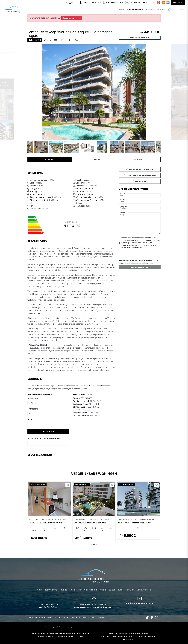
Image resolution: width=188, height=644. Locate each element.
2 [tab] (94, 544)
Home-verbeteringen (88, 590)
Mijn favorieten (144, 590)
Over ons (150, 10)
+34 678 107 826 (48, 604)
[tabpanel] (50, 512)
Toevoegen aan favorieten (140, 175)
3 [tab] (96, 544)
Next (185, 92)
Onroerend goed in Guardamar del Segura (60, 627)
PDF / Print (140, 181)
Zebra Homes (13, 10)
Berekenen (48, 432)
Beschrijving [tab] (95, 160)
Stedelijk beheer (108, 590)
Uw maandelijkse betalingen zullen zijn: (46, 438)
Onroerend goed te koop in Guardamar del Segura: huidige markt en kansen (60, 636)
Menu (178, 10)
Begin (122, 10)
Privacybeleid (140, 243)
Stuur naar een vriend (140, 169)
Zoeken (178, 2)
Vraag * (123, 212)
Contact (161, 10)
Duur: (30, 419)
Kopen (73, 590)
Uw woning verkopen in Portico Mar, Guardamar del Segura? (128, 633)
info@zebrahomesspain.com (140, 2)
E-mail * (123, 200)
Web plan (82, 617)
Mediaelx (101, 617)
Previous (3, 92)
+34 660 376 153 (48, 607)
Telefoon (124, 206)
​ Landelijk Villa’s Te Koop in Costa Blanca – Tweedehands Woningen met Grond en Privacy (60, 633)
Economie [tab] (139, 160)
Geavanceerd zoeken (72, 18)
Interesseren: (34, 409)
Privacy (64, 617)
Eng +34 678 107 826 (90, 2)
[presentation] (131, 253)
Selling (64, 590)
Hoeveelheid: (33, 398)
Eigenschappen (51, 590)
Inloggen (70, 3)
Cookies (72, 617)
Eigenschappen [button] (134, 10)
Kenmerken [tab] (50, 160)
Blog (120, 590)
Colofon (55, 617)
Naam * (123, 193)
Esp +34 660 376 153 (113, 2)
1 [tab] (92, 544)
